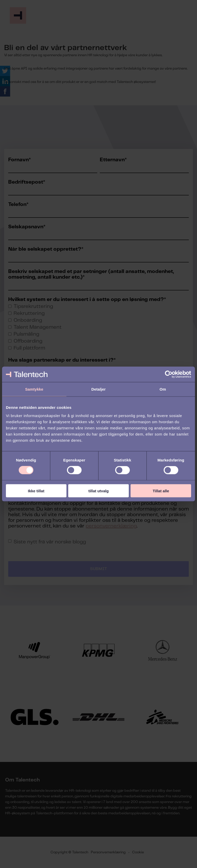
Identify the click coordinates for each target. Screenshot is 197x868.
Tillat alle (161, 491)
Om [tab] (163, 389)
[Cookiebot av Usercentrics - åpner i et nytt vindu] (169, 374)
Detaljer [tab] (98, 389)
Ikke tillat (36, 491)
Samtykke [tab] (34, 389)
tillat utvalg (98, 491)
